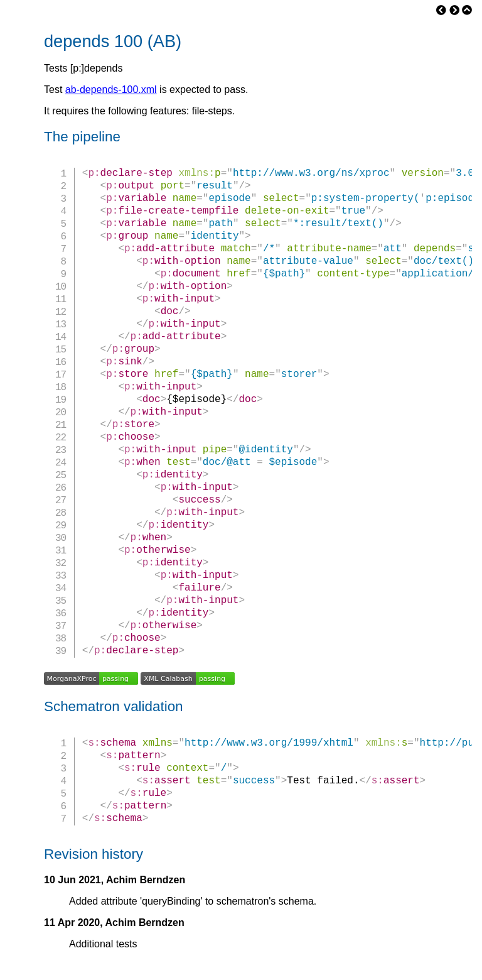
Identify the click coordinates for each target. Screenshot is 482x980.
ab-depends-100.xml (111, 90)
